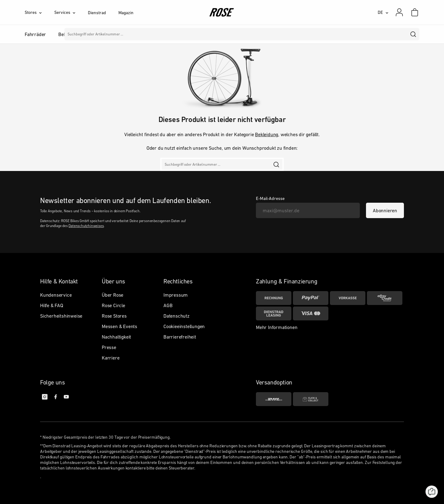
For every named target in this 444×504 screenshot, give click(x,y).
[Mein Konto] (399, 12)
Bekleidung (267, 134)
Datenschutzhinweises (86, 226)
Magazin (126, 13)
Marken (207, 34)
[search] (413, 34)
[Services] (71, 12)
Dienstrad (97, 13)
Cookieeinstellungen (184, 326)
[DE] (383, 12)
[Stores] (39, 12)
